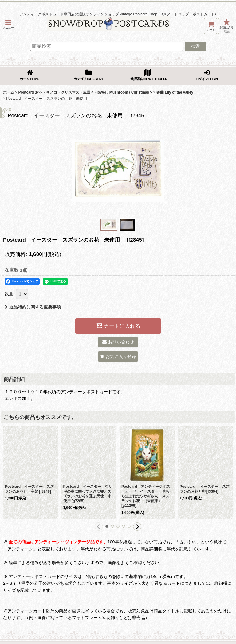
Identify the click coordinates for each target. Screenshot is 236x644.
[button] (8, 24)
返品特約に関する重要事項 (33, 307)
